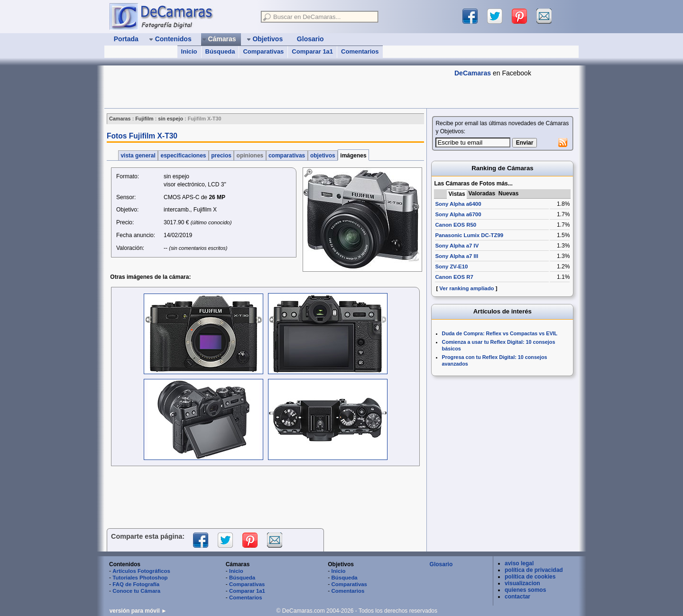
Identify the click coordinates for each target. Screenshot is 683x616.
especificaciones (183, 156)
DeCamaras (473, 73)
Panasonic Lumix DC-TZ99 (469, 235)
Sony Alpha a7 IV (457, 246)
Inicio (189, 51)
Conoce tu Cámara (136, 591)
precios (221, 156)
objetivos (323, 156)
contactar (517, 597)
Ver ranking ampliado (466, 288)
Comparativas (263, 51)
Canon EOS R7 (454, 277)
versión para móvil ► (138, 611)
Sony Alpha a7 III (457, 256)
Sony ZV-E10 (451, 267)
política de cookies (530, 577)
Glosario (441, 564)
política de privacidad (534, 570)
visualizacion (522, 583)
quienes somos (525, 590)
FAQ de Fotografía (136, 584)
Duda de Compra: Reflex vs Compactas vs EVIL (500, 333)
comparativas (287, 156)
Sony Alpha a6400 (458, 204)
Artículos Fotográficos (141, 571)
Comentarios (360, 51)
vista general (138, 156)
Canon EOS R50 (456, 225)
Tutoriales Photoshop (140, 578)
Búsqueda (220, 51)
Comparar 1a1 (312, 51)
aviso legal (519, 563)
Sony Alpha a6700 (458, 214)
